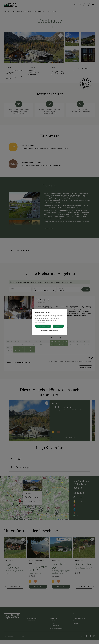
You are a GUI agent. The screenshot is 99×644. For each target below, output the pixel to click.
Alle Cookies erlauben (43, 326)
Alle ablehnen (58, 326)
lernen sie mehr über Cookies (41, 322)
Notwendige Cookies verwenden (50, 331)
